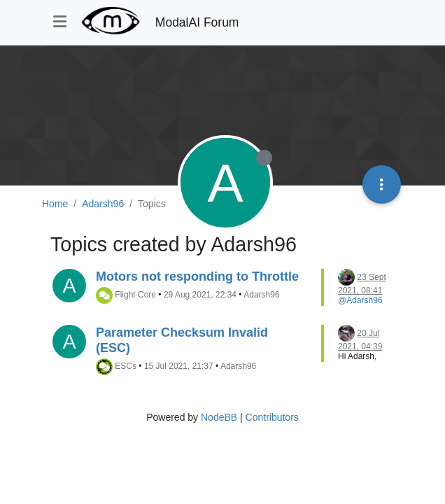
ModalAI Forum (197, 22)
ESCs (126, 367)
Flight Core (135, 295)
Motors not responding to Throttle (197, 276)
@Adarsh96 (360, 300)
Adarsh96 (261, 295)
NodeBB (219, 417)
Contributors (272, 417)
